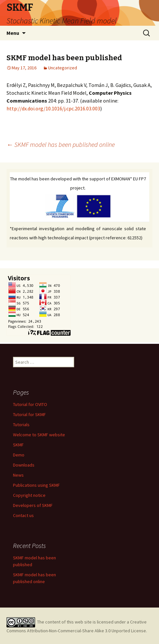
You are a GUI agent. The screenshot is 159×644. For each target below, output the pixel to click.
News (18, 475)
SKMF (18, 445)
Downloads (24, 465)
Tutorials (21, 425)
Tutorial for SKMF (29, 414)
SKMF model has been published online (61, 144)
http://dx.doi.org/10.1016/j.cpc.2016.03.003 (53, 108)
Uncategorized (63, 68)
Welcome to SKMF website (39, 435)
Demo (19, 455)
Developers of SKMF (33, 505)
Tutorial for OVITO (30, 404)
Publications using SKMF (36, 485)
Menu (13, 33)
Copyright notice (29, 495)
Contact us (23, 515)
